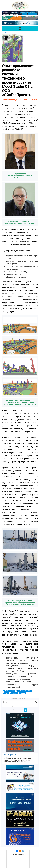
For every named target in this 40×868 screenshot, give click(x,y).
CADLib (23, 693)
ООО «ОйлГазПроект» (25, 691)
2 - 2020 (5, 33)
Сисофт (15, 693)
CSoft (7, 693)
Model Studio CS (10, 691)
